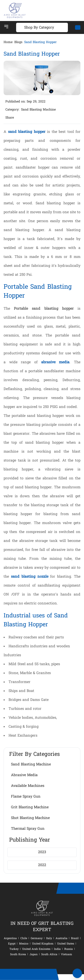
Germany (37, 938)
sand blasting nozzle (30, 577)
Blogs (18, 42)
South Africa (49, 955)
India (57, 949)
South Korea (18, 955)
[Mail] (78, 27)
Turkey (14, 949)
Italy (49, 938)
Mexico (24, 944)
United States (66, 944)
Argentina (10, 938)
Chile (24, 938)
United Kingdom (43, 944)
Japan (34, 955)
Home (8, 42)
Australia (61, 938)
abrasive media (55, 362)
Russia (69, 949)
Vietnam (67, 955)
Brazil (75, 938)
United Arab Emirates (36, 949)
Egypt (12, 944)
